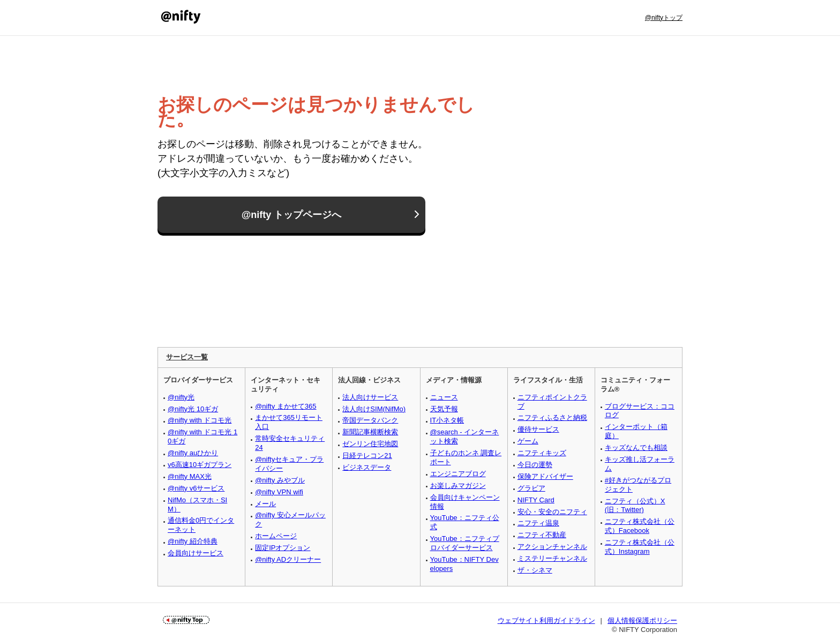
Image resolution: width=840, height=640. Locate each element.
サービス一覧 (187, 357)
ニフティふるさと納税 (552, 417)
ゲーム (528, 441)
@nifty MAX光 (190, 476)
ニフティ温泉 (538, 523)
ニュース (444, 397)
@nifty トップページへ (292, 215)
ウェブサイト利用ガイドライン (546, 620)
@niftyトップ (664, 18)
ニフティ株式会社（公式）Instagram (640, 547)
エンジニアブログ (458, 474)
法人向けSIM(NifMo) (374, 409)
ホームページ (276, 536)
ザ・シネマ (535, 570)
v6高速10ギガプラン (200, 465)
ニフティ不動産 (542, 535)
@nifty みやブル (280, 480)
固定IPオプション (283, 548)
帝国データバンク (370, 420)
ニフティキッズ (542, 453)
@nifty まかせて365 (286, 406)
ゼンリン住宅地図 (370, 444)
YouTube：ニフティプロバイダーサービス (465, 543)
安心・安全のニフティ (552, 512)
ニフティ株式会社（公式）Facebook (640, 526)
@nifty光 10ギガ (193, 409)
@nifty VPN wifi (279, 492)
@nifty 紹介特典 (193, 541)
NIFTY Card (536, 500)
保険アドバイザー (545, 476)
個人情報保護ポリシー (642, 620)
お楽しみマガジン (458, 485)
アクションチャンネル (552, 547)
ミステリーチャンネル (552, 558)
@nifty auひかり (193, 453)
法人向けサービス (370, 397)
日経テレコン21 (367, 455)
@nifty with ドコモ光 (200, 420)
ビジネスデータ (367, 467)
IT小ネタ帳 (447, 420)
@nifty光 (181, 397)
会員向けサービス (196, 553)
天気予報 (444, 409)
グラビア (531, 488)
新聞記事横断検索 (370, 432)
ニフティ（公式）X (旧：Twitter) (635, 506)
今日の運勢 (535, 465)
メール (265, 504)
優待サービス (538, 429)
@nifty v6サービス (196, 488)
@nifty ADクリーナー (288, 559)
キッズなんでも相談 (636, 447)
